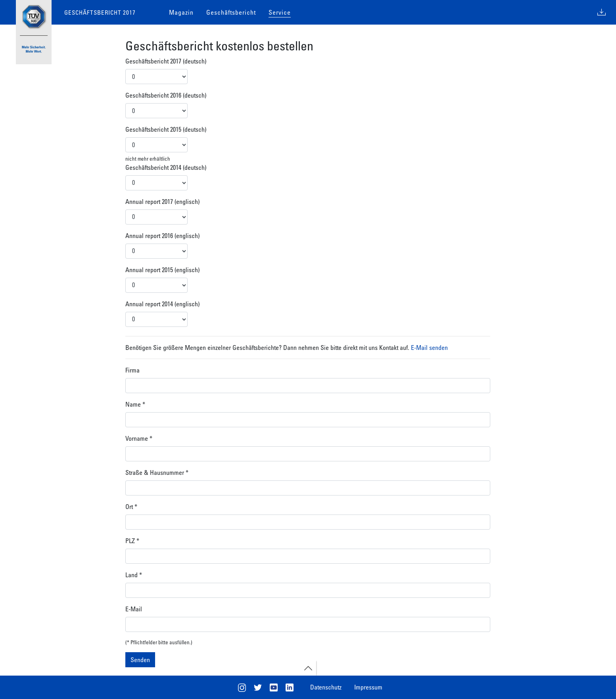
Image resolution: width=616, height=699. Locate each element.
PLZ (132, 541)
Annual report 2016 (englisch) (162, 236)
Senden (140, 660)
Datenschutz (326, 687)
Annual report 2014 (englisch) (162, 304)
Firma (132, 370)
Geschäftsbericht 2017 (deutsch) (166, 61)
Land (134, 575)
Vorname (139, 438)
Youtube (274, 687)
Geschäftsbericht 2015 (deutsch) (166, 129)
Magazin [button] (181, 12)
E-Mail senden (429, 348)
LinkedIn (290, 687)
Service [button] (280, 12)
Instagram (242, 687)
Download (602, 12)
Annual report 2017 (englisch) (162, 202)
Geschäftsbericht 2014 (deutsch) (166, 167)
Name (135, 404)
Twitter (258, 687)
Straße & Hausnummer (157, 472)
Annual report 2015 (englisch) (162, 270)
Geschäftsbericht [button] (231, 12)
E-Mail (134, 609)
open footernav (308, 668)
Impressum (368, 687)
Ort (131, 507)
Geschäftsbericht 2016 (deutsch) (166, 95)
